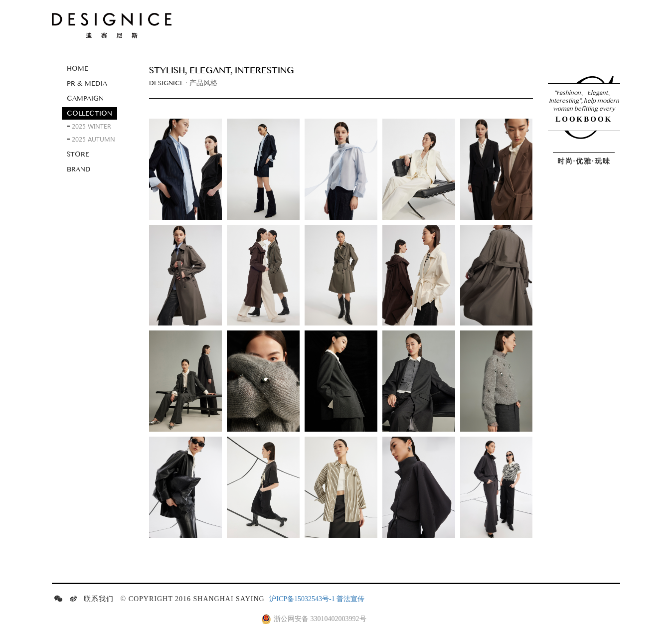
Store (78, 154)
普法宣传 (350, 599)
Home (78, 69)
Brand (79, 169)
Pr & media (87, 83)
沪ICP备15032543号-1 (302, 599)
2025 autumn (93, 139)
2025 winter (91, 126)
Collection (89, 113)
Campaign (85, 98)
